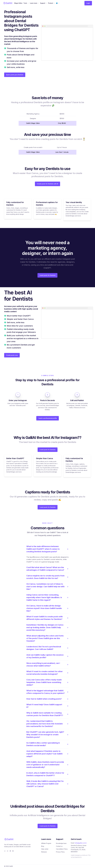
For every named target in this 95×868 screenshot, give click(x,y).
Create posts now (12, 355)
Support (43, 3)
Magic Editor (18, 3)
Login (88, 3)
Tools (25, 3)
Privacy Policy (60, 852)
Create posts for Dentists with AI (47, 184)
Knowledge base (61, 843)
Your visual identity (74, 202)
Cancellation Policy (62, 849)
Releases (44, 852)
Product (51, 3)
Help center (45, 849)
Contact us (59, 846)
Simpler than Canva (44, 458)
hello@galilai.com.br (81, 843)
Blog (43, 846)
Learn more (34, 3)
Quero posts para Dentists (15, 75)
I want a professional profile (48, 418)
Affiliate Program (46, 843)
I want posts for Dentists (47, 275)
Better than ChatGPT (15, 458)
